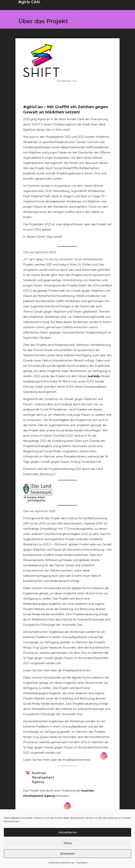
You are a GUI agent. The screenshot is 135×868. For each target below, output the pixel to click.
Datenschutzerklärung (61, 862)
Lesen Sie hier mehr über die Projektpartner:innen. (57, 670)
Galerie (95, 212)
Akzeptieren (68, 832)
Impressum (82, 862)
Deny (68, 843)
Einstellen (68, 854)
